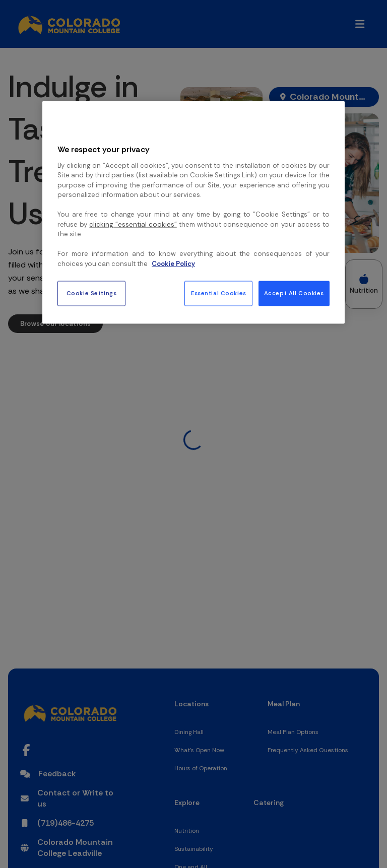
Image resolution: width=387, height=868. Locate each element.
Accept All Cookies (294, 293)
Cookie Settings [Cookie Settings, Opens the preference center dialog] (92, 293)
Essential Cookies (219, 293)
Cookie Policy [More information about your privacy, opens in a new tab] (173, 263)
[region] (193, 213)
